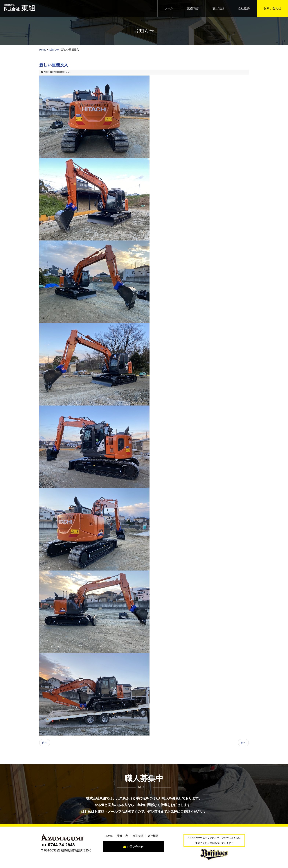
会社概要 (244, 8)
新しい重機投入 (54, 65)
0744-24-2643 (58, 847)
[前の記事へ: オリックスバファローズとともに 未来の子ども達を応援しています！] (45, 744)
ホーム (169, 8)
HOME (109, 838)
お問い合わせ (272, 8)
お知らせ (54, 50)
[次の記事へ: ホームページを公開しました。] (243, 744)
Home (43, 50)
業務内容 (193, 8)
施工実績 (218, 8)
